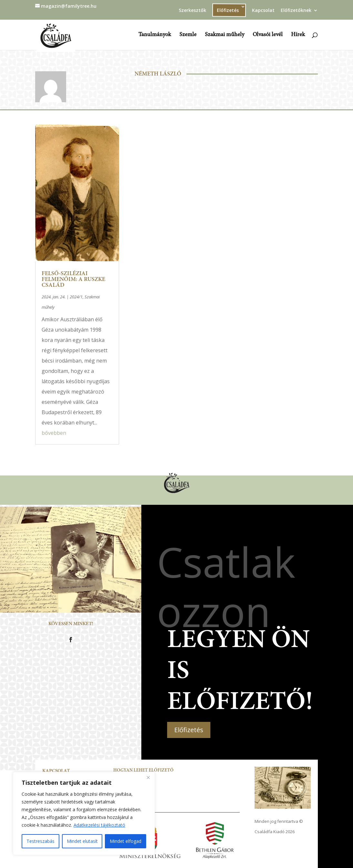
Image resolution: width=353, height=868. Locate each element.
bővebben (54, 433)
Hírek (298, 35)
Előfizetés (228, 10)
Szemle (188, 35)
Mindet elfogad (126, 841)
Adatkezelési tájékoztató (99, 825)
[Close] (148, 777)
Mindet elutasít (82, 841)
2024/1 (76, 297)
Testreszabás (40, 841)
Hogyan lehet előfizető (143, 771)
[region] (84, 813)
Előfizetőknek (296, 11)
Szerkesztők (192, 11)
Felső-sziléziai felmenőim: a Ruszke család (73, 280)
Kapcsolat (263, 11)
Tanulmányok (155, 35)
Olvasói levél (268, 35)
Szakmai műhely (225, 35)
